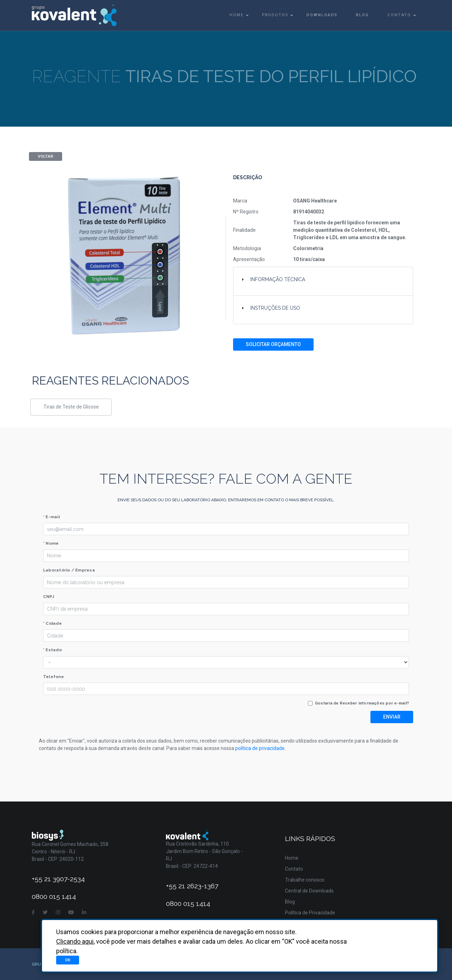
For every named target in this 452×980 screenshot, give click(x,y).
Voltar (46, 156)
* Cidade (52, 623)
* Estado (52, 650)
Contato (399, 15)
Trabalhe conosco (305, 880)
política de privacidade (260, 748)
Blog (362, 15)
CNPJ (49, 597)
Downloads (322, 15)
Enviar (392, 717)
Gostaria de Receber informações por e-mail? (362, 703)
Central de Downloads (309, 891)
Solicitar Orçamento (273, 344)
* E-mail (52, 517)
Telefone (53, 677)
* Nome (51, 543)
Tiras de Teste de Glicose (71, 407)
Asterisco (410, 959)
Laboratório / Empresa (69, 570)
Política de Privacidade (310, 913)
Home (237, 15)
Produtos (275, 15)
